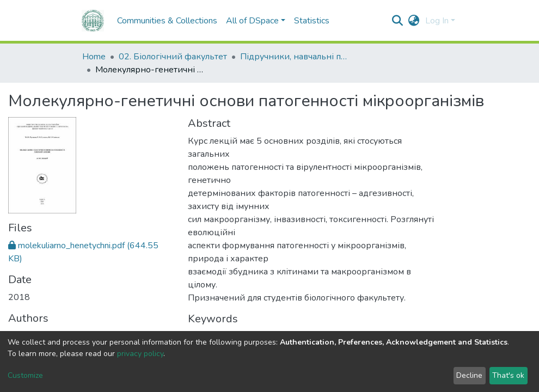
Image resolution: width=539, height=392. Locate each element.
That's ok (508, 375)
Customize (25, 375)
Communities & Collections (145, 21)
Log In (437, 21)
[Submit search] (398, 21)
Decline (469, 375)
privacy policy (140, 354)
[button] (414, 21)
